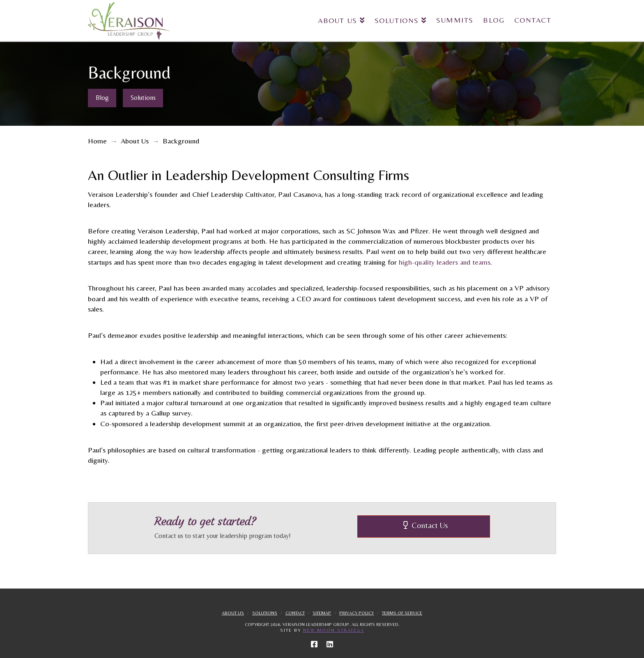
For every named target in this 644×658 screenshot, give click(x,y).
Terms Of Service (402, 613)
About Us (233, 613)
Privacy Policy (356, 613)
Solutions (265, 613)
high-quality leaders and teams (445, 262)
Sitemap (322, 613)
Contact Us (426, 525)
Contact (295, 613)
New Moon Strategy (334, 630)
